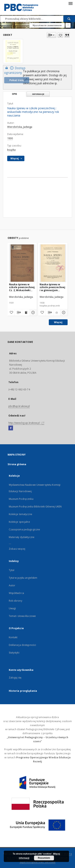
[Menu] (70, 3)
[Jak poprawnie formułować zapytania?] (68, 25)
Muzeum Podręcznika (21, 499)
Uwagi (12, 608)
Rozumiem (44, 858)
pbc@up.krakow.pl (19, 406)
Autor (12, 585)
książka (11, 150)
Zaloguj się (15, 678)
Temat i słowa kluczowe (22, 616)
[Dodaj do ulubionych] (60, 35)
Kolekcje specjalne (19, 522)
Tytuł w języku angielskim (23, 578)
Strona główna (17, 464)
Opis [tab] (14, 94)
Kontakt (13, 637)
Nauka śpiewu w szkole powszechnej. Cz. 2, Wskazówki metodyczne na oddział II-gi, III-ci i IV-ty (22, 287)
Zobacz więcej (17, 549)
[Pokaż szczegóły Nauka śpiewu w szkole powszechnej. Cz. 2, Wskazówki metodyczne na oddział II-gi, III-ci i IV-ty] (33, 312)
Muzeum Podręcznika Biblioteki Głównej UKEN (35, 507)
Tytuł (12, 570)
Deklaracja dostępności (22, 645)
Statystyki (14, 653)
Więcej (58, 322)
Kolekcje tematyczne (20, 514)
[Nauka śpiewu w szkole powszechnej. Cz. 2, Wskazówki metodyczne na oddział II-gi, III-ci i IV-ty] (22, 263)
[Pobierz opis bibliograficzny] (18, 312)
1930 (10, 138)
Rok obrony (15, 601)
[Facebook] (11, 428)
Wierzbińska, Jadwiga (20, 127)
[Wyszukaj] (69, 19)
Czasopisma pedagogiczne (24, 529)
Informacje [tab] (38, 94)
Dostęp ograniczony (15, 70)
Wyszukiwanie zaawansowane (47, 25)
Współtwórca (16, 593)
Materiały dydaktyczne (22, 537)
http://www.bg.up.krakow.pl (26, 423)
